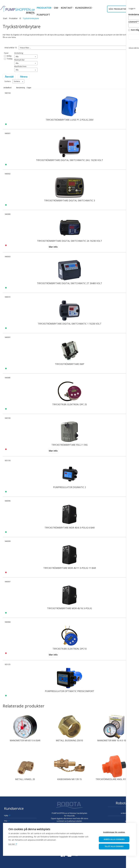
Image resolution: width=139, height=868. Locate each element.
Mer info (53, 247)
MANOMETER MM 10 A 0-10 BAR (114, 740)
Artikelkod (7, 88)
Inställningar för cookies (114, 832)
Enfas (9, 56)
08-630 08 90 (130, 821)
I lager (29, 88)
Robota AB (124, 803)
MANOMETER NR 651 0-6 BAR (25, 740)
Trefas (10, 59)
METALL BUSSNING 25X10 (69, 740)
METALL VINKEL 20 (25, 779)
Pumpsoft (43, 15)
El (20, 18)
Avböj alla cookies (114, 839)
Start (5, 18)
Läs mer (12, 844)
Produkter (13, 18)
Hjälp (6, 815)
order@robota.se (128, 813)
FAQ (6, 821)
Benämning (21, 88)
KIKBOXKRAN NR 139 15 (69, 779)
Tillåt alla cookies (114, 847)
